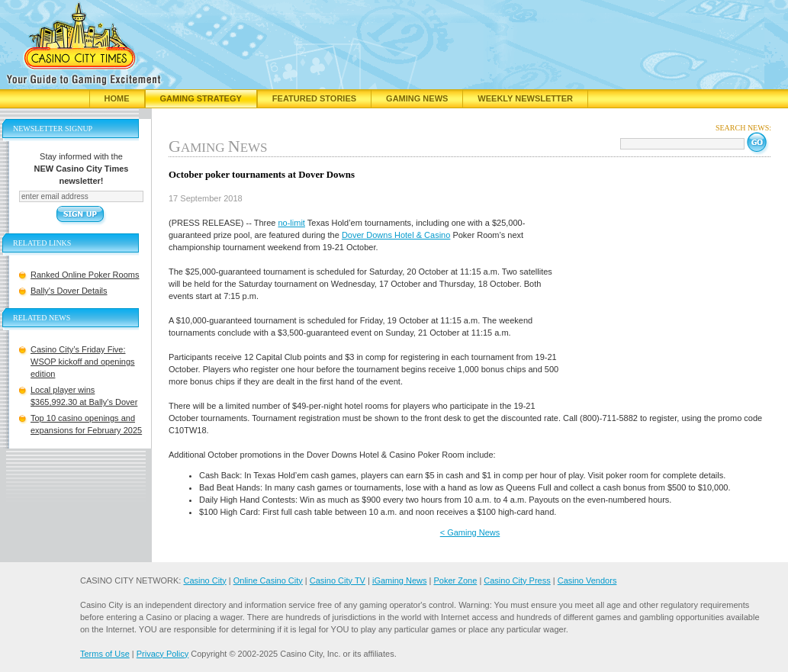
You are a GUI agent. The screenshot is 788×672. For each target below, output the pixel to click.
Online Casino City (268, 580)
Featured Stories (314, 98)
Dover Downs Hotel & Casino (396, 235)
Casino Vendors (587, 580)
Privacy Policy (162, 654)
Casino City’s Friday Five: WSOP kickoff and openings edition (83, 362)
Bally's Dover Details (69, 291)
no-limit (291, 223)
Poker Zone (455, 580)
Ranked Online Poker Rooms (85, 275)
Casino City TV (338, 580)
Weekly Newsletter (525, 98)
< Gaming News (470, 532)
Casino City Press (517, 580)
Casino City (204, 580)
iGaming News (400, 580)
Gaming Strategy (201, 98)
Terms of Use (105, 654)
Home (117, 98)
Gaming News (417, 98)
